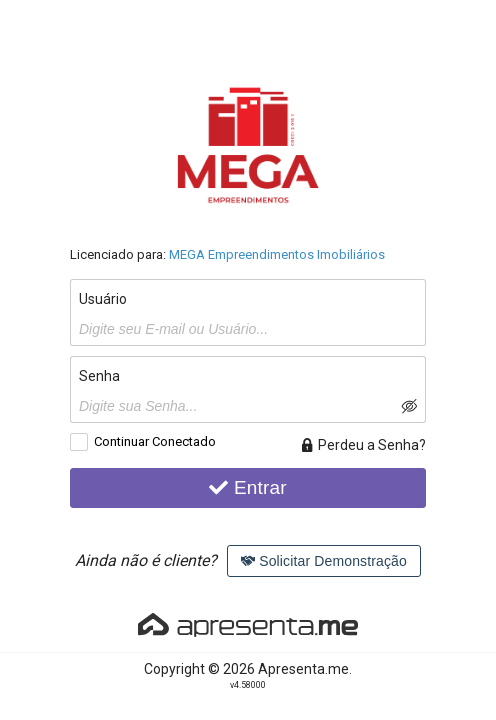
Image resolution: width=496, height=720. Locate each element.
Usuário (103, 299)
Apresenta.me (303, 669)
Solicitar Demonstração (324, 561)
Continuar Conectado (155, 441)
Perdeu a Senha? (363, 445)
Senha (99, 376)
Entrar (248, 487)
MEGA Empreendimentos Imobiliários (277, 254)
